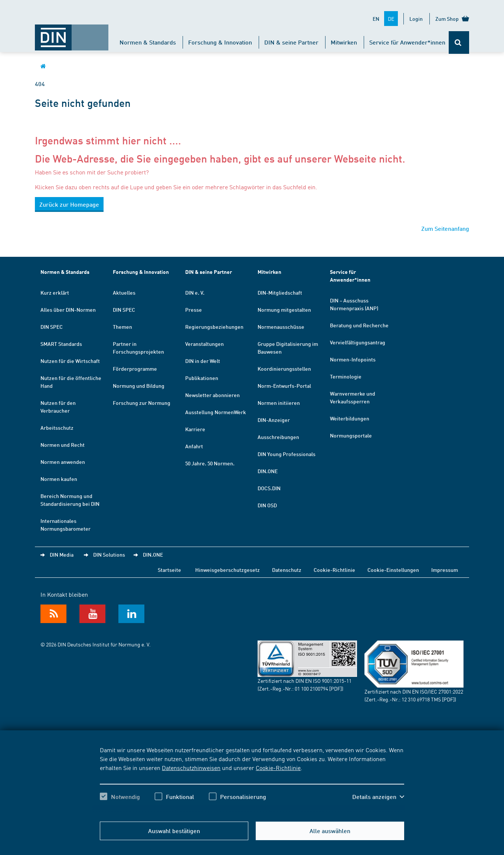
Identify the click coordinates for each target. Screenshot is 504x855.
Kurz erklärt (55, 292)
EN (376, 19)
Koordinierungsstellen (284, 368)
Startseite (169, 570)
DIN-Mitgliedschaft (280, 292)
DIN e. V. (195, 292)
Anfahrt (194, 446)
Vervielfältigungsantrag (358, 342)
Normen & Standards (148, 42)
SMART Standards (61, 344)
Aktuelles (124, 292)
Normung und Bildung (139, 386)
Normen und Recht (63, 445)
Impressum (445, 570)
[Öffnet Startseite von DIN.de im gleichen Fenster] (72, 34)
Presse (194, 309)
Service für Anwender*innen (407, 42)
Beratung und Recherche (359, 325)
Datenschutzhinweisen (191, 767)
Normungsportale (351, 435)
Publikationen (202, 378)
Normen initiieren (279, 403)
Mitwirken (344, 42)
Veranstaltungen (204, 344)
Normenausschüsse (281, 327)
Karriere (195, 429)
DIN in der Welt (203, 361)
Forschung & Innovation (220, 42)
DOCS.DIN (269, 488)
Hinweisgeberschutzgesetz (228, 570)
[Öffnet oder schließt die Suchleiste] (459, 42)
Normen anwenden (63, 462)
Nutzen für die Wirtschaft (70, 361)
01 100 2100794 (311, 688)
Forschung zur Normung (142, 403)
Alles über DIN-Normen (68, 309)
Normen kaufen (59, 479)
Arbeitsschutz (57, 427)
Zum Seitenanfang (445, 228)
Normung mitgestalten (284, 309)
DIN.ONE (268, 471)
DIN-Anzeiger (274, 420)
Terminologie (346, 376)
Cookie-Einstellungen (393, 570)
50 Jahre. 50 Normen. (210, 463)
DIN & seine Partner (291, 42)
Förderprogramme (135, 368)
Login (416, 19)
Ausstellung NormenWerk (216, 412)
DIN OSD (267, 505)
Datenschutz (287, 570)
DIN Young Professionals (287, 454)
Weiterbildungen (350, 418)
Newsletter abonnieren (212, 395)
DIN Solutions (109, 554)
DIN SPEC (52, 327)
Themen (122, 327)
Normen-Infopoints (353, 359)
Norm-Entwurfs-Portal (284, 386)
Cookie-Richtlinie (278, 767)
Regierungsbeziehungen (214, 327)
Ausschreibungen (278, 437)
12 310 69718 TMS (421, 699)
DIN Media (62, 554)
